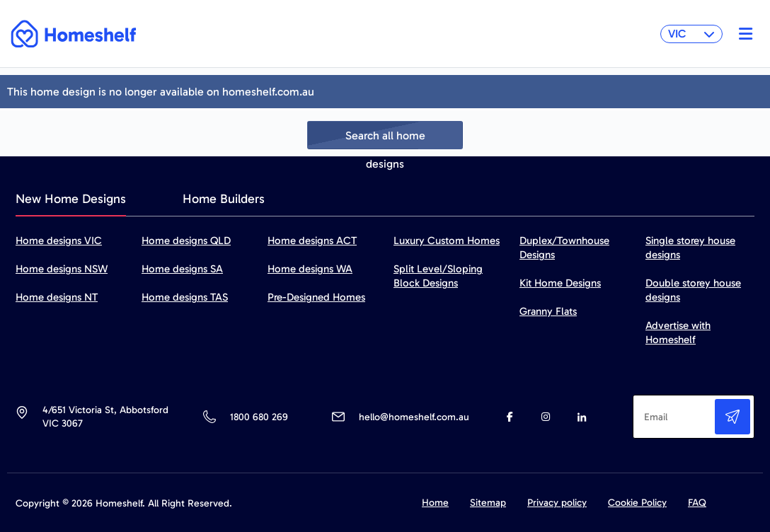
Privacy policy (557, 503)
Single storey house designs (690, 248)
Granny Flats (548, 311)
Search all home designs (385, 139)
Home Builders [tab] (224, 199)
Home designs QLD (186, 241)
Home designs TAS (185, 297)
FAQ (697, 503)
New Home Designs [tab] (71, 199)
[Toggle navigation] (742, 34)
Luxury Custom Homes (447, 241)
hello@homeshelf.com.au (414, 417)
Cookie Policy (637, 503)
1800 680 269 (259, 417)
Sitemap (488, 503)
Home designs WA (310, 269)
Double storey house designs (693, 290)
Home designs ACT (312, 241)
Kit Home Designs (560, 283)
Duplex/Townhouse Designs (564, 248)
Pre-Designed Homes (316, 297)
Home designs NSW (62, 269)
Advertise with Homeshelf (678, 332)
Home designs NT (57, 297)
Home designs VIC (59, 241)
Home (435, 503)
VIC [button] (691, 34)
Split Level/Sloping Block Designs (438, 276)
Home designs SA (182, 269)
